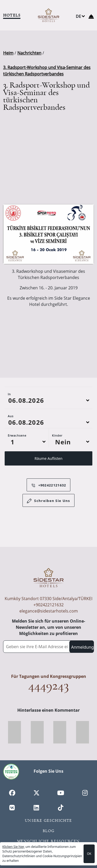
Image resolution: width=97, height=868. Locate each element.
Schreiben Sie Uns (48, 501)
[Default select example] (27, 444)
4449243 (48, 685)
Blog (49, 831)
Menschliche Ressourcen (48, 841)
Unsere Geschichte (48, 820)
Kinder (57, 438)
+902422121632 (47, 485)
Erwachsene (17, 438)
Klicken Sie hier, (13, 847)
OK (89, 854)
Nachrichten (29, 53)
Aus (11, 418)
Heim (8, 53)
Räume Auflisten (49, 461)
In (9, 396)
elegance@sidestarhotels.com (49, 611)
